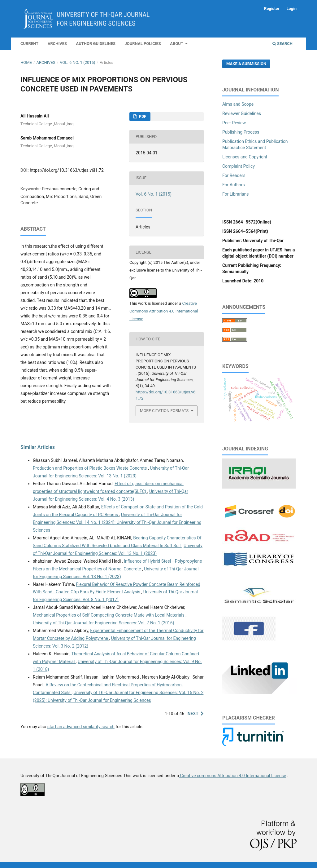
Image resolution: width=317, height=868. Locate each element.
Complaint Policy (239, 166)
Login (291, 9)
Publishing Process (241, 132)
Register (272, 9)
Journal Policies (143, 44)
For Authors (234, 185)
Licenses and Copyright (245, 157)
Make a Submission (246, 64)
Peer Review (234, 123)
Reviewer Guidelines (242, 113)
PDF (142, 116)
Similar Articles (38, 447)
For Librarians (235, 194)
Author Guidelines (96, 44)
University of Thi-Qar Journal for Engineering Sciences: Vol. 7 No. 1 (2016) (104, 623)
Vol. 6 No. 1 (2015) (77, 62)
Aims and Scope (238, 104)
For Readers (234, 175)
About (177, 44)
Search (282, 44)
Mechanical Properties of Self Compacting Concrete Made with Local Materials (109, 615)
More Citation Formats (164, 411)
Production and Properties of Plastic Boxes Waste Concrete (90, 468)
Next (193, 714)
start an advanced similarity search (81, 727)
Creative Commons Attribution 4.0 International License (164, 311)
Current (29, 44)
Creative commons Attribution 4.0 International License (232, 776)
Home (26, 62)
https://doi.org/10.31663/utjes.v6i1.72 (67, 170)
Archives (57, 44)
